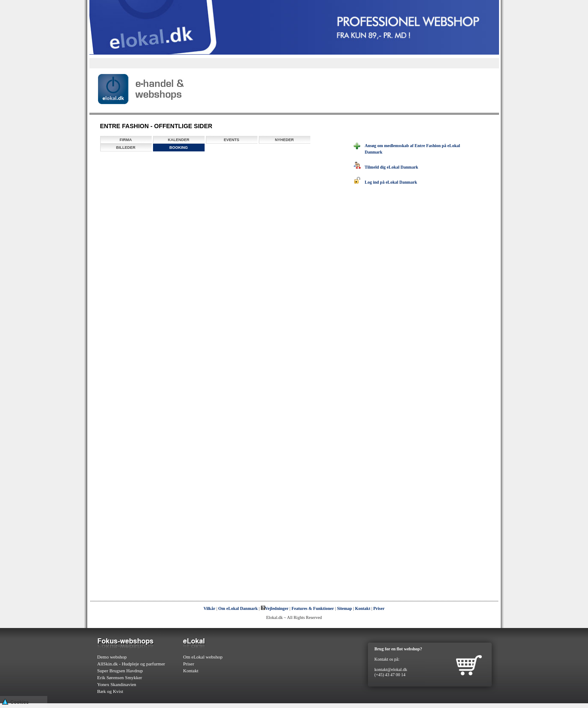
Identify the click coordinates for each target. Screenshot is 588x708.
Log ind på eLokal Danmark (386, 182)
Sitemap (345, 608)
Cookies (15, 701)
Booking (179, 148)
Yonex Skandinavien (117, 684)
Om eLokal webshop (203, 657)
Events (231, 140)
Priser (379, 608)
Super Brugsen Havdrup (120, 671)
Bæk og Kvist (110, 691)
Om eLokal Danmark (238, 608)
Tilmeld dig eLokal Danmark (386, 167)
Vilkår (209, 608)
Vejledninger (275, 608)
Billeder (126, 148)
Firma (126, 140)
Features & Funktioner (313, 608)
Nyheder (284, 140)
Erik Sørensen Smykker (119, 677)
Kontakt (363, 608)
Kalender (178, 140)
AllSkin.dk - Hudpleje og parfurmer (131, 664)
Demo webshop (112, 657)
